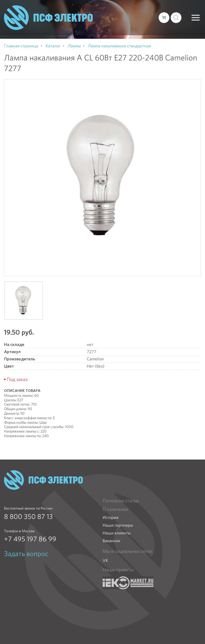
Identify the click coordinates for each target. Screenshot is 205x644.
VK (105, 560)
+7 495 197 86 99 (30, 539)
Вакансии (111, 541)
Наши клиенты (117, 533)
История (111, 517)
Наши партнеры (118, 525)
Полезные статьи (121, 501)
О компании (115, 509)
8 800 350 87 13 (28, 516)
